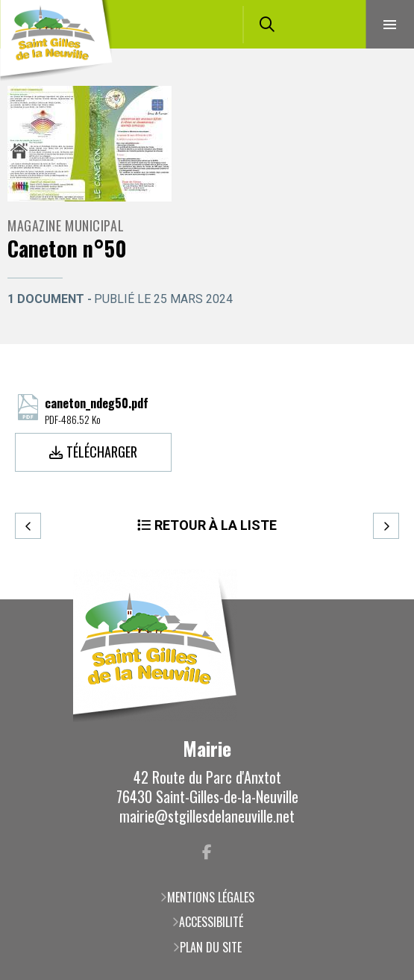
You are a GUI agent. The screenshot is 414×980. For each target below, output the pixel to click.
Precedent (28, 526)
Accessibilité (211, 922)
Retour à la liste (216, 525)
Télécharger (102, 452)
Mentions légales (211, 897)
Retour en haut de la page (380, 599)
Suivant (386, 526)
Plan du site (211, 947)
